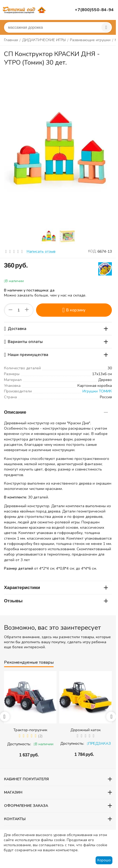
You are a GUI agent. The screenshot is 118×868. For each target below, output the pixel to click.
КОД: (92, 251)
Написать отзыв (41, 251)
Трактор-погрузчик (30, 730)
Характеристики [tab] (56, 588)
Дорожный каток (86, 730)
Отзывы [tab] (56, 601)
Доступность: (19, 744)
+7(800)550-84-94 (94, 10)
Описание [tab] (56, 412)
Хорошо (104, 860)
